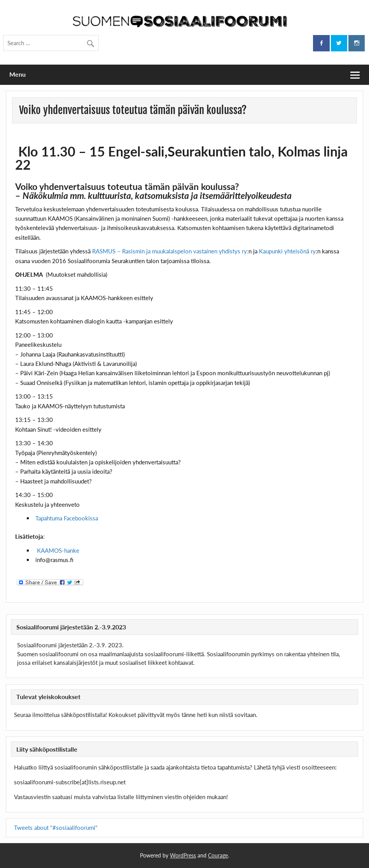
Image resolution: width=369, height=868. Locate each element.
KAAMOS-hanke (58, 550)
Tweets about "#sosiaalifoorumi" (56, 828)
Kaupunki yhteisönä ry (287, 251)
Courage (218, 855)
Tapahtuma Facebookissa (67, 518)
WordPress (183, 855)
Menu (17, 74)
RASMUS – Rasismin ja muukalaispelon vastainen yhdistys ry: (170, 251)
